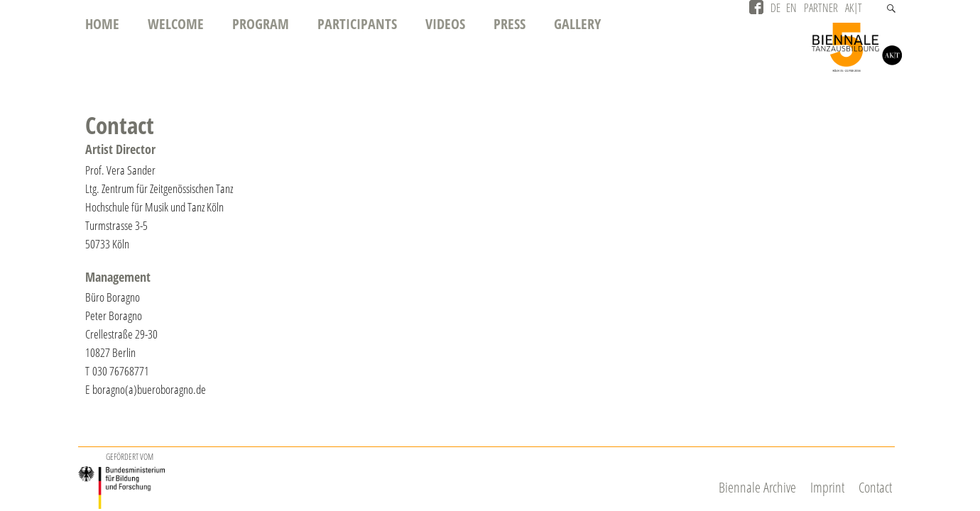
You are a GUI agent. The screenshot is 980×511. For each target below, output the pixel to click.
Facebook (756, 7)
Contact (875, 487)
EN (791, 8)
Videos (445, 24)
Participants (357, 24)
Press (510, 24)
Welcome (176, 24)
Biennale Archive (757, 487)
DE (775, 8)
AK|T (854, 8)
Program (261, 24)
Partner (821, 8)
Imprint (827, 487)
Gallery (577, 24)
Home (102, 24)
